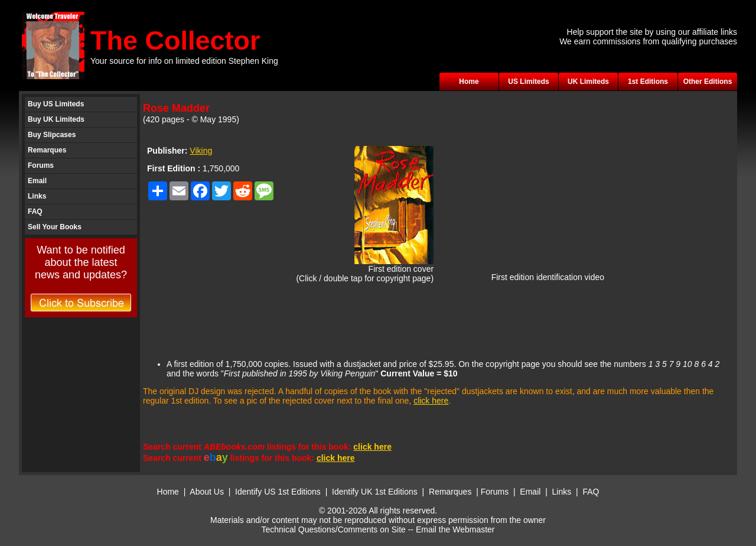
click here (431, 401)
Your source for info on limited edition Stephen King (184, 61)
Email (37, 181)
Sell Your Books (55, 227)
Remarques (47, 150)
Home (469, 82)
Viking (201, 151)
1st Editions (648, 82)
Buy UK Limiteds (56, 119)
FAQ (35, 212)
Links (37, 196)
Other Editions (708, 82)
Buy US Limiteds (56, 104)
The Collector (175, 40)
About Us (207, 492)
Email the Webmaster (455, 529)
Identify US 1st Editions (278, 492)
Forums (41, 165)
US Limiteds (528, 82)
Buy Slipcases (52, 135)
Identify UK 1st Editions (376, 492)
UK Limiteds (588, 82)
